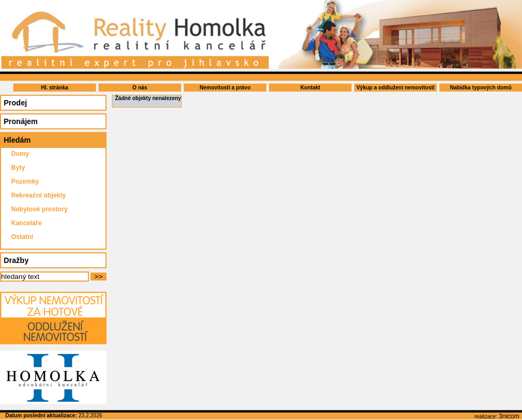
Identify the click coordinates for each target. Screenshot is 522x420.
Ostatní (22, 237)
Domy (20, 154)
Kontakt (310, 88)
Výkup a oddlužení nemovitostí (395, 88)
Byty (18, 168)
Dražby (16, 260)
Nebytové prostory (39, 209)
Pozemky (25, 182)
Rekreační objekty (39, 195)
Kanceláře (26, 223)
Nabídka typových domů (481, 88)
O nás (140, 88)
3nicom (509, 416)
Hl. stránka (55, 88)
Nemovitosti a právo (225, 88)
